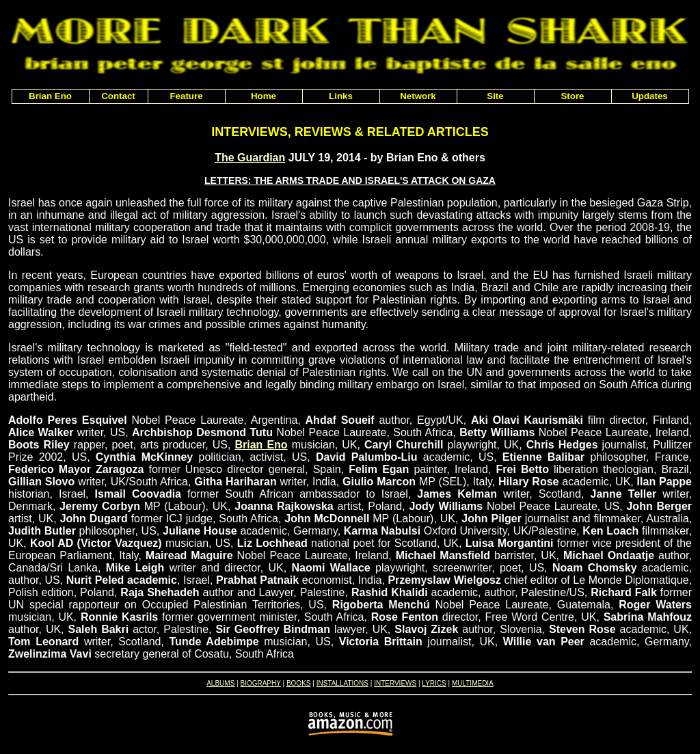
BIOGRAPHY (260, 683)
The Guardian (250, 158)
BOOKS (299, 683)
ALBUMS (220, 683)
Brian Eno (261, 445)
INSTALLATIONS (342, 683)
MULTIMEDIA (473, 683)
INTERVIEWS (395, 683)
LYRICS (434, 683)
